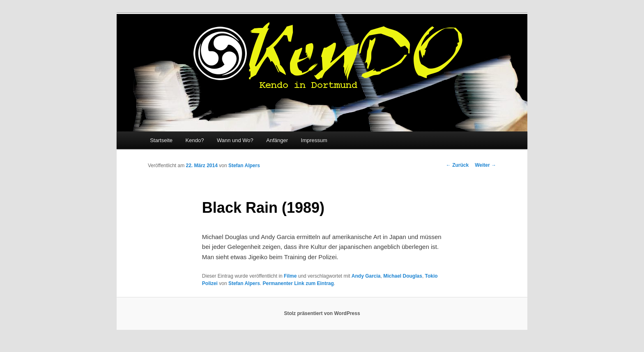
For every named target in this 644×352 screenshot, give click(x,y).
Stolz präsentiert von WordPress (322, 313)
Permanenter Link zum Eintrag (298, 283)
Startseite (161, 140)
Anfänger (277, 140)
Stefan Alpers (244, 166)
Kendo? (195, 140)
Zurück (457, 165)
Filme (290, 276)
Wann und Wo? (235, 140)
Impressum (314, 140)
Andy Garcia (366, 276)
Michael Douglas (403, 276)
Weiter (485, 165)
